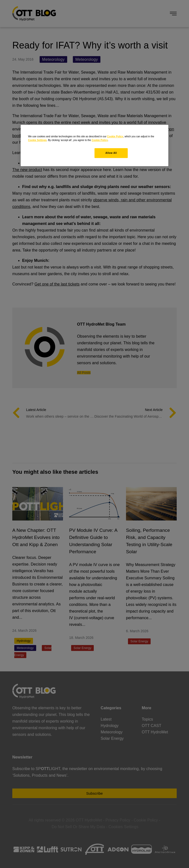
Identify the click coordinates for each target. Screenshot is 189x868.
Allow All (111, 153)
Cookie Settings (37, 140)
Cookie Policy (115, 136)
